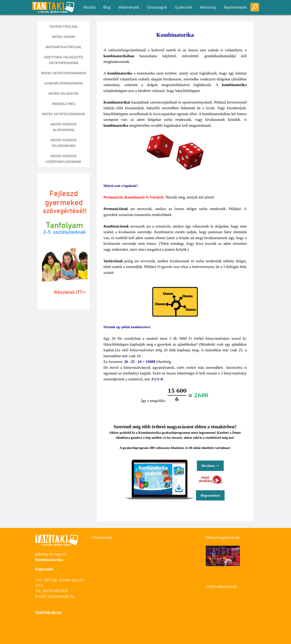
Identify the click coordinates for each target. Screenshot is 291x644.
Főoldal (89, 7)
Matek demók (64, 37)
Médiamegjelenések (223, 537)
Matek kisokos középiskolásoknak (64, 159)
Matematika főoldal (64, 47)
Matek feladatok (64, 94)
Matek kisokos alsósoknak (64, 127)
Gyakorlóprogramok (64, 83)
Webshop (208, 7)
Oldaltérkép (102, 537)
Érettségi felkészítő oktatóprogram (64, 60)
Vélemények (129, 7)
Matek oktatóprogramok (64, 73)
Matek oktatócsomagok (64, 114)
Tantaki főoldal (64, 27)
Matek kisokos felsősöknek (64, 143)
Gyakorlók (183, 7)
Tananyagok (157, 7)
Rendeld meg (64, 104)
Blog (107, 7)
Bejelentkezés (236, 7)
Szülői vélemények (221, 587)
